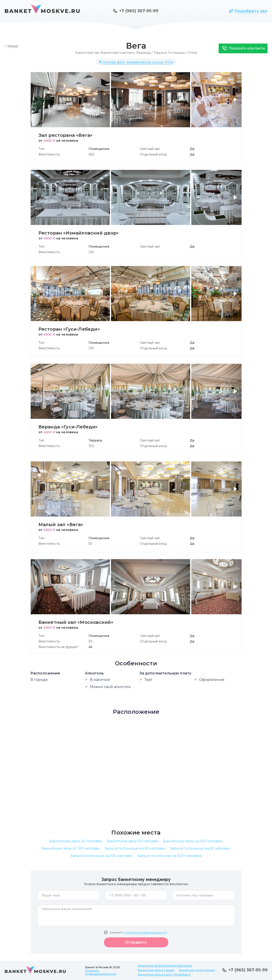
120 (91, 252)
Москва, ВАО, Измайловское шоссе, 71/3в (138, 62)
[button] (236, 102)
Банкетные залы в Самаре (156, 970)
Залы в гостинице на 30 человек (135, 848)
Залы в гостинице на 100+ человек (169, 856)
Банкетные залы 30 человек (76, 841)
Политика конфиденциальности (101, 972)
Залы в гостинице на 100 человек (102, 856)
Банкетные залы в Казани (197, 970)
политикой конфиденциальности (146, 933)
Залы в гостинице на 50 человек (200, 848)
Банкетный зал (87, 53)
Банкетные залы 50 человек (133, 841)
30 (91, 641)
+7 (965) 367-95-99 (139, 11)
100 (91, 446)
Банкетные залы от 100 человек (71, 848)
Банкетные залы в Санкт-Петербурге (164, 975)
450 (91, 154)
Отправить (136, 942)
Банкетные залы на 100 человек (193, 841)
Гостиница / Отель (183, 53)
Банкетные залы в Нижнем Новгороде (165, 966)
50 (90, 544)
